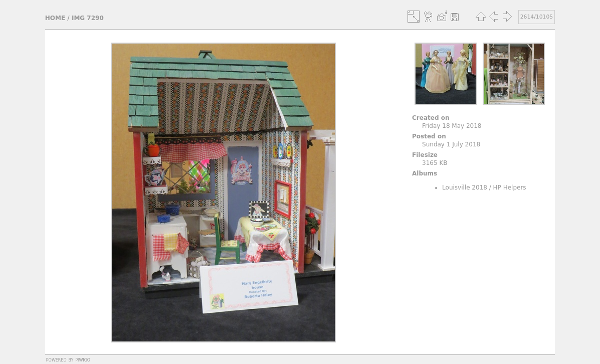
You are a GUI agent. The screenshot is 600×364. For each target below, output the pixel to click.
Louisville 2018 (465, 188)
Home (55, 18)
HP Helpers (510, 188)
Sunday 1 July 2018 (451, 144)
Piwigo (83, 359)
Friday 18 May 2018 (452, 126)
